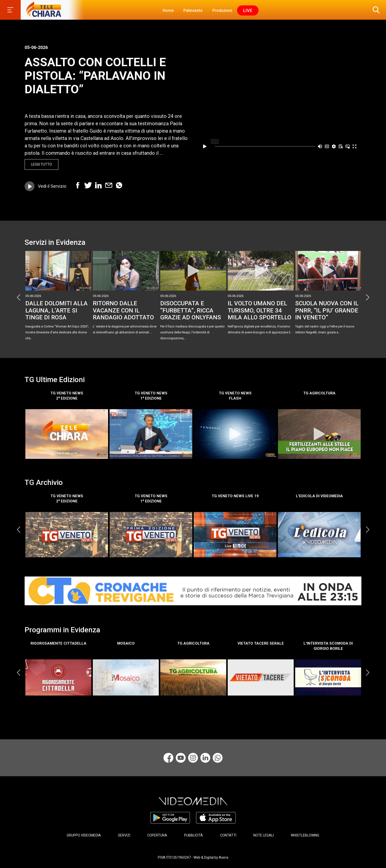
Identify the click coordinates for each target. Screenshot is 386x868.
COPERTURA (157, 835)
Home (168, 10)
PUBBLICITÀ (193, 835)
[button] (375, 10)
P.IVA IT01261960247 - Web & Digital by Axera (193, 855)
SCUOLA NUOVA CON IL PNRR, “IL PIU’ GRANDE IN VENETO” (327, 310)
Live (248, 10)
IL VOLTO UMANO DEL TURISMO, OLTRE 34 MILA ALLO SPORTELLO (259, 310)
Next (368, 297)
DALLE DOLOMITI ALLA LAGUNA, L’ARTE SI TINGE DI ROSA (56, 310)
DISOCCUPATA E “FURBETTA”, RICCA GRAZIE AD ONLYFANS (191, 310)
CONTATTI (228, 835)
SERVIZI (124, 835)
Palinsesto (193, 10)
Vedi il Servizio (52, 186)
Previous (18, 297)
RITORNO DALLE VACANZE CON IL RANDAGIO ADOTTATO (123, 310)
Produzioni (222, 10)
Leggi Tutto (41, 164)
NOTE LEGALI (264, 835)
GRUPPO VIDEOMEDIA (84, 835)
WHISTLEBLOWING (305, 835)
